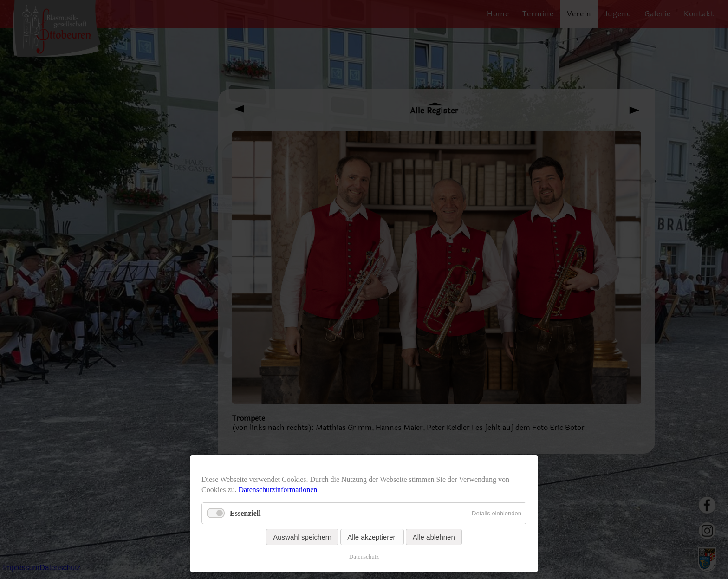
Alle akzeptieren (372, 537)
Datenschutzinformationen (278, 490)
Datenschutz (364, 556)
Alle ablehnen (434, 537)
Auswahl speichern (302, 537)
